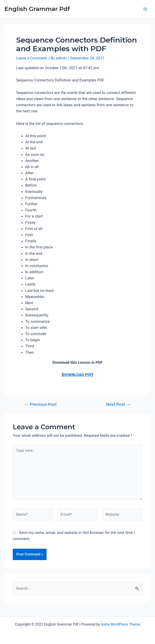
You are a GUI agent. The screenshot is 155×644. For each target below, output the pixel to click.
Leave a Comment (32, 58)
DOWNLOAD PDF (77, 375)
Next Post (118, 404)
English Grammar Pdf (37, 9)
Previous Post (40, 404)
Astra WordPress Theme (120, 624)
